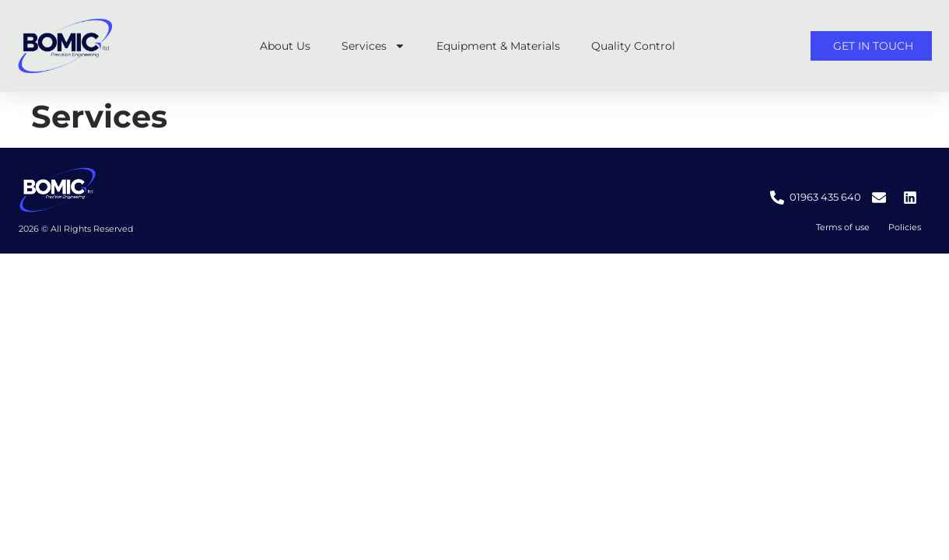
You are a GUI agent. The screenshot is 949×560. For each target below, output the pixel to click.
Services (373, 46)
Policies (905, 227)
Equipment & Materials (498, 46)
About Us (285, 46)
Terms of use (843, 227)
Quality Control (633, 46)
